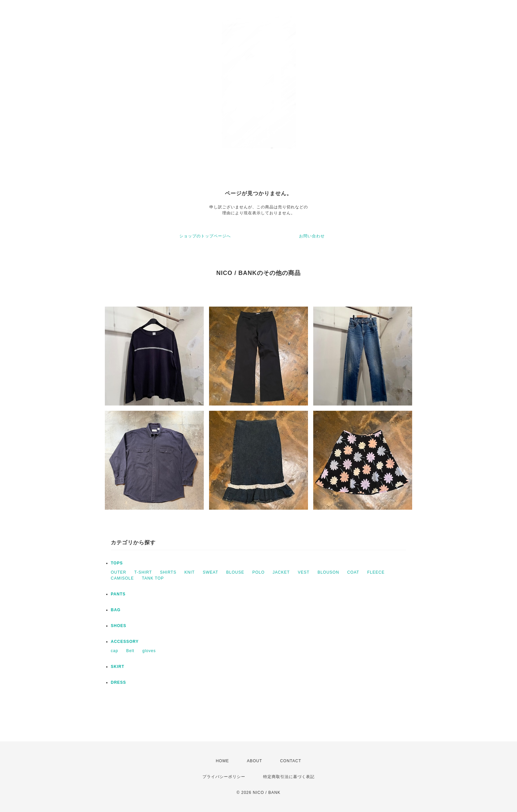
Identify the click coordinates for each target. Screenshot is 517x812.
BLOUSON (328, 572)
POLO (258, 572)
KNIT (189, 572)
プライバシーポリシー (224, 777)
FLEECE (376, 572)
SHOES (119, 626)
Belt (130, 651)
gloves (149, 651)
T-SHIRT (143, 572)
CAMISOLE (122, 578)
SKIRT (118, 667)
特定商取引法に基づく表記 (289, 777)
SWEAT (211, 572)
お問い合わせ (312, 236)
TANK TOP (153, 578)
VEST (304, 572)
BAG (116, 610)
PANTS (118, 594)
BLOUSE (235, 572)
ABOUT (255, 761)
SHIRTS (168, 572)
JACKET (281, 572)
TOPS (117, 563)
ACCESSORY (125, 642)
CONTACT (290, 761)
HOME (222, 761)
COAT (353, 572)
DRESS (118, 682)
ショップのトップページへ (205, 236)
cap (114, 651)
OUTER (119, 572)
